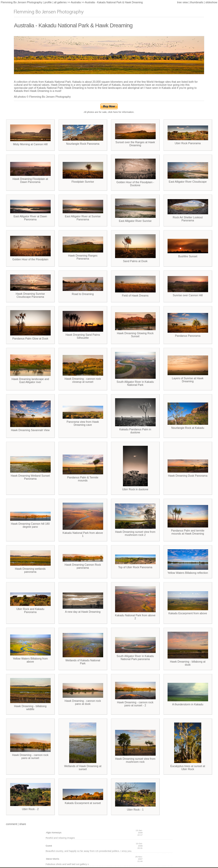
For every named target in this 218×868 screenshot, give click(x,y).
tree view (183, 2)
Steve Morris (52, 859)
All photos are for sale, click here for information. (109, 111)
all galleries (60, 2)
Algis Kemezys (54, 833)
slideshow (211, 2)
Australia (76, 2)
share (23, 824)
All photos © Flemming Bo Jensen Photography (42, 97)
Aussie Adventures (133, 85)
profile (48, 2)
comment (12, 824)
